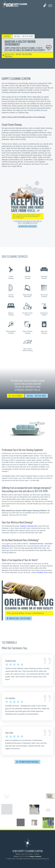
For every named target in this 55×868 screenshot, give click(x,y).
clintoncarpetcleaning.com (40, 859)
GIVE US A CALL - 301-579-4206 (20, 618)
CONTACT (12, 36)
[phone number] (45, 5)
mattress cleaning (27, 526)
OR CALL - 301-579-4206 (29, 36)
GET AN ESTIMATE (16, 396)
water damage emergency (39, 488)
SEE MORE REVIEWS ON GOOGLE (29, 762)
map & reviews (35, 856)
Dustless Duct (42, 572)
